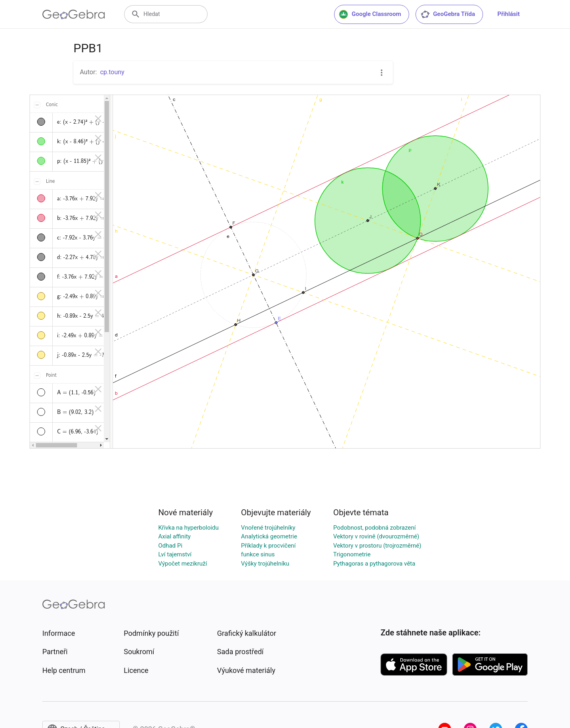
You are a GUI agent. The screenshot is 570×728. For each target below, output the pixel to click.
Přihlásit (509, 14)
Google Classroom (370, 14)
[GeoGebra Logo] (74, 14)
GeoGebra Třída (448, 14)
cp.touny (112, 72)
